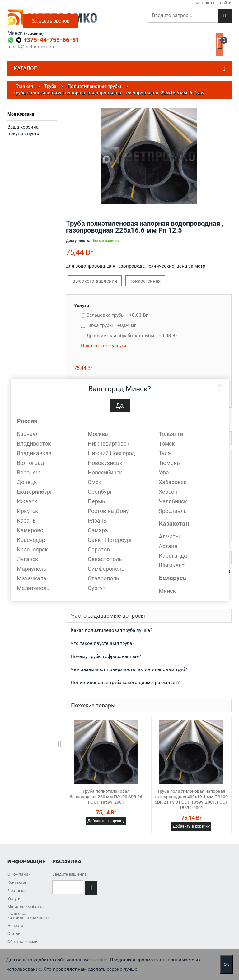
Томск (167, 444)
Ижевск (27, 501)
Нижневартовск (109, 444)
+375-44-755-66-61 (51, 40)
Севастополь (105, 559)
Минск (167, 591)
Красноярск (32, 549)
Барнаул (28, 434)
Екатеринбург (35, 492)
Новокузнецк (105, 463)
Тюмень (169, 463)
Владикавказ (34, 453)
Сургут (97, 588)
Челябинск (173, 501)
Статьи (14, 934)
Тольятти (171, 434)
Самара (98, 530)
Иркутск (28, 511)
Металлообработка (26, 907)
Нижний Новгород (111, 453)
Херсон (168, 492)
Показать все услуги (104, 346)
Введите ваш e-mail (70, 874)
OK (226, 964)
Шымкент (172, 565)
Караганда (173, 556)
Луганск (28, 559)
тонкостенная (145, 281)
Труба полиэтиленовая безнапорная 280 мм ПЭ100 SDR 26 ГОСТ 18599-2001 (106, 797)
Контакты (17, 882)
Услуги (82, 306)
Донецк (27, 482)
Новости (15, 926)
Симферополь (106, 569)
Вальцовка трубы (117, 315)
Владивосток (34, 444)
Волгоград (30, 463)
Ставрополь (103, 578)
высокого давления (95, 281)
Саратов (99, 549)
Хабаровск (173, 482)
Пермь (96, 501)
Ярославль (173, 511)
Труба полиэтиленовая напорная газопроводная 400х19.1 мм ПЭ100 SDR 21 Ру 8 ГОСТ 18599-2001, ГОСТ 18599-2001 (191, 799)
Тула (165, 453)
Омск (95, 482)
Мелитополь (33, 588)
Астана (168, 546)
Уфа (164, 472)
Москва (98, 434)
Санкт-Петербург (110, 540)
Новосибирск (105, 472)
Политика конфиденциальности (29, 915)
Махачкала (32, 578)
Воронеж (28, 472)
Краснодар (31, 540)
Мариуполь (32, 569)
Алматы (169, 536)
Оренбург (100, 492)
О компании (19, 874)
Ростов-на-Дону (108, 511)
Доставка (16, 890)
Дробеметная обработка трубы (132, 336)
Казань (26, 521)
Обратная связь (22, 942)
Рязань (97, 521)
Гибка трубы (111, 325)
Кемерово (30, 530)
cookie (100, 960)
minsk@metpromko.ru (31, 47)
